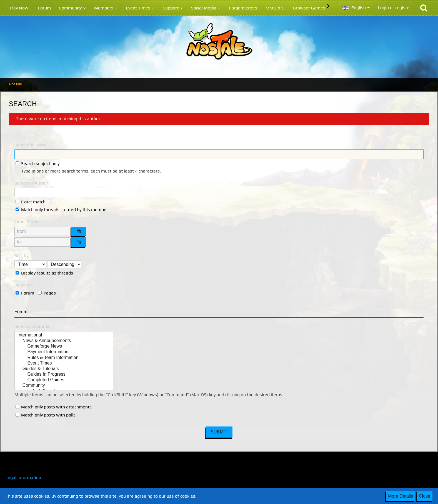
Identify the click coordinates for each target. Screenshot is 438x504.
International (64, 335)
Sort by (21, 255)
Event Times (64, 363)
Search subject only (37, 164)
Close (425, 496)
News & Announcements (64, 341)
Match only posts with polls (46, 415)
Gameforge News (64, 346)
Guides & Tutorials (64, 369)
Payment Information (64, 352)
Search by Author (31, 183)
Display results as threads (44, 273)
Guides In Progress (64, 375)
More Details (401, 496)
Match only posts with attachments (54, 407)
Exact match (31, 202)
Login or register (395, 8)
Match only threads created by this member (62, 210)
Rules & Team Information (64, 358)
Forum (25, 293)
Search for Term (31, 145)
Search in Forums (32, 326)
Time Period (26, 222)
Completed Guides (64, 380)
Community (64, 386)
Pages (47, 293)
